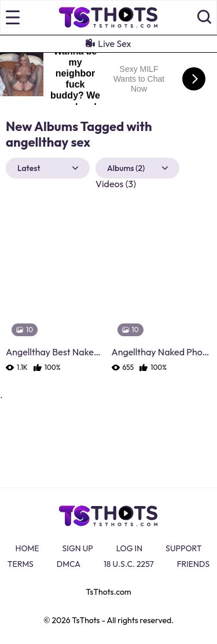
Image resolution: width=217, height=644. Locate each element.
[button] (204, 17)
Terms (21, 564)
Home (27, 548)
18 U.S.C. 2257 (129, 564)
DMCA (69, 564)
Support (183, 548)
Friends (194, 564)
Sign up (78, 548)
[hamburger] (13, 17)
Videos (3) (116, 184)
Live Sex (108, 43)
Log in (129, 548)
